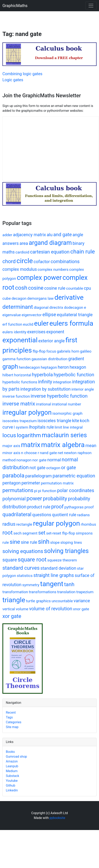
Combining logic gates (22, 74)
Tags (9, 717)
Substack (12, 776)
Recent (11, 713)
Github (11, 785)
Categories (14, 722)
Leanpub (12, 766)
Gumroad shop (16, 757)
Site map (12, 727)
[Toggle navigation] (91, 6)
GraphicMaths (15, 6)
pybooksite (57, 818)
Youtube (12, 781)
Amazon (12, 761)
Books (10, 752)
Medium (12, 771)
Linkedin (12, 790)
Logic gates (13, 80)
